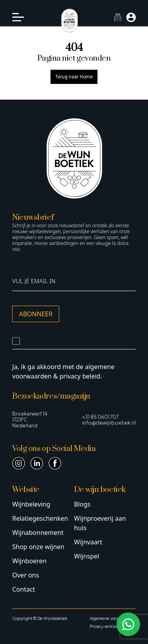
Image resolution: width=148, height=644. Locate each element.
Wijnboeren (29, 561)
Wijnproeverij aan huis (100, 523)
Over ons (26, 575)
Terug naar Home (74, 77)
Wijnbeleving (31, 504)
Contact (24, 589)
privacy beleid (80, 376)
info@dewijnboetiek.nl (109, 423)
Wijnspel (87, 556)
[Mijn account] (131, 17)
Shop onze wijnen (38, 547)
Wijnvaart (88, 542)
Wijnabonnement (38, 533)
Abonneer (36, 314)
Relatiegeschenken (40, 518)
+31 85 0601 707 (100, 417)
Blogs (82, 504)
